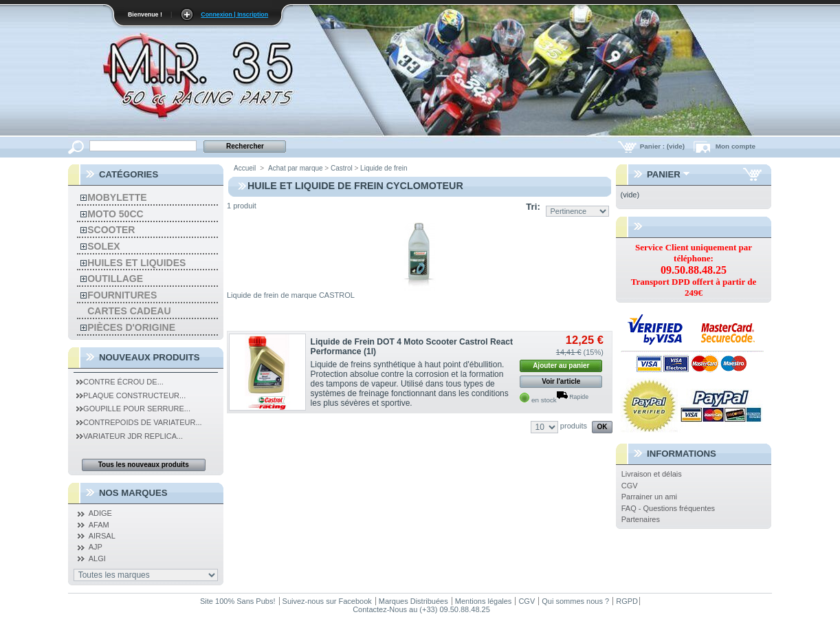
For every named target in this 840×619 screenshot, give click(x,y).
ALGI (97, 558)
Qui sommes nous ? (575, 601)
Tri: (533, 207)
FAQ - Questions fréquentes (668, 508)
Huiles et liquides (136, 263)
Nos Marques (133, 493)
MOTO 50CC (115, 214)
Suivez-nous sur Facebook (327, 601)
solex (103, 246)
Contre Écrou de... (120, 382)
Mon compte (736, 146)
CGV (630, 486)
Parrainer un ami (649, 497)
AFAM (99, 525)
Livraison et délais (652, 474)
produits (574, 426)
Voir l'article (561, 381)
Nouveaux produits (150, 357)
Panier (664, 174)
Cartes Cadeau (129, 311)
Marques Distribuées (413, 601)
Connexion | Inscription (234, 14)
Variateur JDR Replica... (130, 436)
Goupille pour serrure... (133, 409)
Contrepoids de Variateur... (139, 422)
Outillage (115, 279)
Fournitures (122, 295)
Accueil (245, 168)
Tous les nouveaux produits (144, 465)
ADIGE (100, 513)
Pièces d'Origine (131, 327)
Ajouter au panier (561, 366)
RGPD (627, 601)
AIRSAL (102, 536)
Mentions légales (484, 601)
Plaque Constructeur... (131, 395)
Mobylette (117, 197)
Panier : (663, 146)
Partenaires (641, 519)
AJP (96, 547)
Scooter (111, 230)
